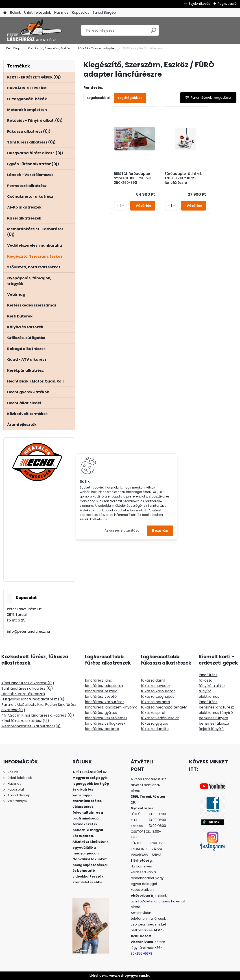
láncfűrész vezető (101, 696)
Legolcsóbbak (99, 98)
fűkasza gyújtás (154, 723)
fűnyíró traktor (212, 686)
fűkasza (206, 680)
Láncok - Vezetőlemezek (23, 694)
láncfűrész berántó (102, 729)
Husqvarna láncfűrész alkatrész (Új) (33, 699)
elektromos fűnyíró (216, 713)
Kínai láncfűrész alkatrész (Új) (28, 683)
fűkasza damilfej (155, 729)
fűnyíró (205, 691)
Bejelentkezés (199, 4)
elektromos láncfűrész (209, 699)
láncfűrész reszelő (101, 691)
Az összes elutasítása (122, 530)
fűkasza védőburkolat (160, 718)
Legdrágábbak (130, 98)
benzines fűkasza (214, 723)
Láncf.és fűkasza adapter (97, 48)
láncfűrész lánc (99, 680)
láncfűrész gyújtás (101, 713)
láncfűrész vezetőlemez (106, 718)
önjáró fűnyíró (211, 729)
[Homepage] (5, 13)
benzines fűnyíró (213, 718)
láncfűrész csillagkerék (105, 723)
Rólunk (15, 12)
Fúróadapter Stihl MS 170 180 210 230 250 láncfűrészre (183, 178)
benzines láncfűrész (216, 707)
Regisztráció (227, 4)
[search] (154, 32)
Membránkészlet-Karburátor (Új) (31, 726)
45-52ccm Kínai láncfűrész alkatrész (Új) (38, 715)
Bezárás (160, 531)
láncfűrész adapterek (104, 686)
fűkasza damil (153, 680)
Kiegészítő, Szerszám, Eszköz (49, 48)
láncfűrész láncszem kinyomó (111, 707)
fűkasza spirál (153, 713)
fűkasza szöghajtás (158, 696)
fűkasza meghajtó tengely (164, 707)
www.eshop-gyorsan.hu (130, 976)
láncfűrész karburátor (105, 702)
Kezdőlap (13, 48)
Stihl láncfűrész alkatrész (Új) (27, 688)
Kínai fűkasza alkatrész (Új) (25, 721)
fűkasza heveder (156, 686)
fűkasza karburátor (158, 691)
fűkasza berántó (155, 702)
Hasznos (61, 12)
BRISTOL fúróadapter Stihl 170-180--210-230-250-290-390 (134, 178)
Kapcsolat (81, 12)
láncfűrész (208, 675)
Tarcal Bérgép (104, 12)
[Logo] (34, 30)
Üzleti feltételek (37, 12)
